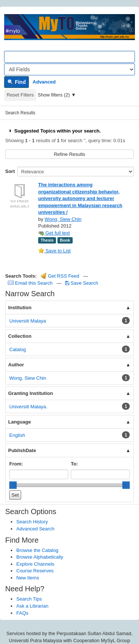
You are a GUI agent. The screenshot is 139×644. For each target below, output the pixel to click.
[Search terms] (69, 57)
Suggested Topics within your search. (54, 131)
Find (16, 82)
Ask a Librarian (32, 606)
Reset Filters (20, 95)
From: (16, 464)
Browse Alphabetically (40, 557)
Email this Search (31, 283)
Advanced (44, 82)
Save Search (82, 283)
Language (19, 422)
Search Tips (29, 599)
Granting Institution (31, 393)
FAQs (22, 613)
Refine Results (69, 154)
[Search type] (69, 69)
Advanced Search (35, 529)
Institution (20, 308)
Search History (32, 522)
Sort (10, 171)
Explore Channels (35, 564)
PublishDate (22, 450)
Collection (20, 336)
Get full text (54, 233)
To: (74, 464)
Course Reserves (35, 571)
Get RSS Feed (60, 276)
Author (16, 365)
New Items (28, 578)
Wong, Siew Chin (63, 219)
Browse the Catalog (37, 550)
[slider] (13, 485)
